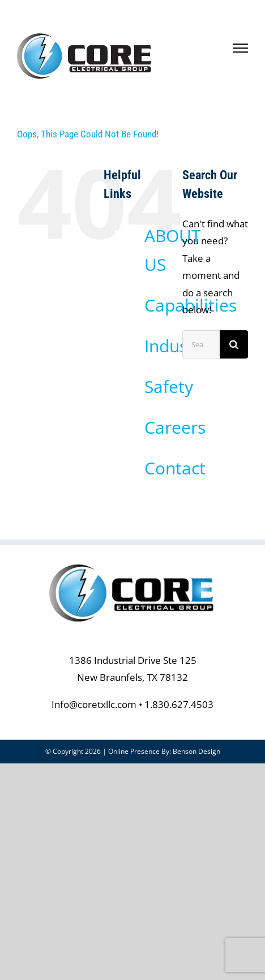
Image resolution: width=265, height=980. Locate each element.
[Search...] (201, 344)
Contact (175, 468)
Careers (175, 427)
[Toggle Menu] (241, 48)
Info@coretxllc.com (94, 704)
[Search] (234, 344)
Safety (169, 387)
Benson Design (196, 751)
